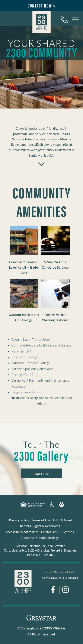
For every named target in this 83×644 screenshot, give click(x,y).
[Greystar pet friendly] (62, 506)
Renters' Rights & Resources (40, 526)
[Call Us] (64, 19)
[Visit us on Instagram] (66, 591)
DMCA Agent (63, 520)
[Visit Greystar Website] (41, 619)
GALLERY (41, 474)
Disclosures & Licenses (57, 532)
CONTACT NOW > (42, 5)
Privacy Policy (19, 520)
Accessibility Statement (22, 532)
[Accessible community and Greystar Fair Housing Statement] (52, 506)
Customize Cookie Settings (40, 538)
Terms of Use (41, 520)
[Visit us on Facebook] (53, 591)
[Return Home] (41, 23)
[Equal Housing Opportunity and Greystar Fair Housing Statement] (32, 505)
